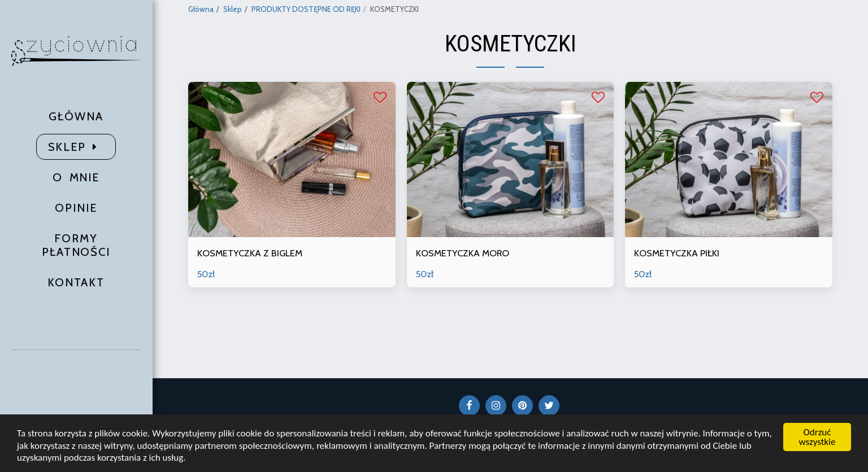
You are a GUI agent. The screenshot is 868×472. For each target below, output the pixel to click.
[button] (76, 386)
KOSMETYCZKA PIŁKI (677, 253)
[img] (292, 159)
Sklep (233, 9)
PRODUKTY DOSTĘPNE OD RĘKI (306, 9)
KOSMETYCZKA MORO (463, 253)
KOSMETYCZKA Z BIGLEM (250, 253)
